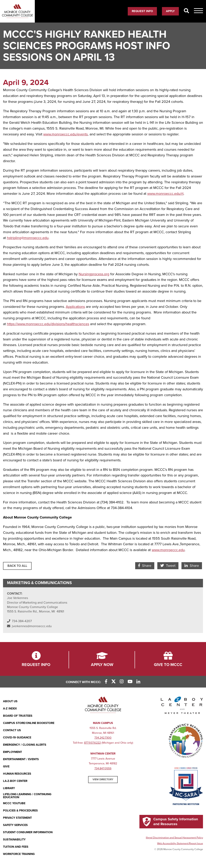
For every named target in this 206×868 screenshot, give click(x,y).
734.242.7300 (103, 738)
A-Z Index (10, 709)
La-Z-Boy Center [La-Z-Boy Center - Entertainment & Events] (15, 781)
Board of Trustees (18, 716)
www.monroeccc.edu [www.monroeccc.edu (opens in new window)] (168, 550)
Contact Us (12, 730)
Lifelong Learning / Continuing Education (27, 796)
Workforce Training (19, 854)
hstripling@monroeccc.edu (28, 238)
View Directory (103, 779)
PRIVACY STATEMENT (17, 818)
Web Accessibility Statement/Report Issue (180, 843)
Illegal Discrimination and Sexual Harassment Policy (174, 838)
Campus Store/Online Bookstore (29, 723)
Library (9, 788)
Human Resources (17, 774)
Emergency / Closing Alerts (25, 745)
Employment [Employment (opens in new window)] (12, 752)
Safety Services (15, 825)
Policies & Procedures (20, 811)
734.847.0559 (103, 769)
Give (6, 766)
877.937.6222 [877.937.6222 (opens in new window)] (92, 743)
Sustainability (14, 840)
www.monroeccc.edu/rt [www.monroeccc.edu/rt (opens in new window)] (165, 194)
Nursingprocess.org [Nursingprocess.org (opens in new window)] (94, 274)
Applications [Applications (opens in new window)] (75, 307)
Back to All (17, 566)
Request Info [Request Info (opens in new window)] (142, 11)
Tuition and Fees (16, 847)
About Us (10, 701)
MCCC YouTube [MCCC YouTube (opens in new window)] (14, 803)
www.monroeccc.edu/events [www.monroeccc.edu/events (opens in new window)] (65, 134)
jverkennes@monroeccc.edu (32, 626)
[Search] (186, 11)
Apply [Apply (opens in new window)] (170, 11)
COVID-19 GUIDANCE (17, 738)
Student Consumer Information (28, 832)
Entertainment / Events (21, 759)
